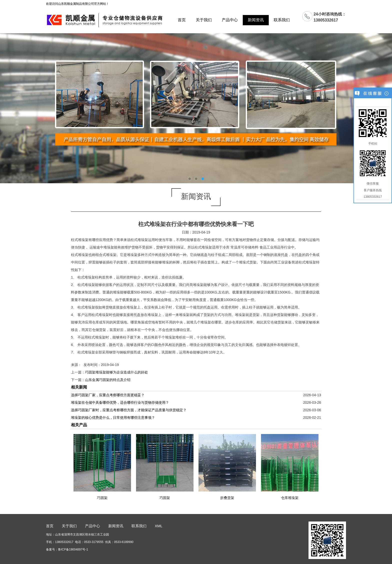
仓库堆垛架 (290, 498)
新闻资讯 (256, 20)
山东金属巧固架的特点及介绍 (108, 380)
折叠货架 (227, 498)
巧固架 (102, 498)
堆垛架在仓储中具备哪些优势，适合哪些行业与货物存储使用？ (120, 402)
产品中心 (230, 20)
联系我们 (282, 20)
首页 (182, 20)
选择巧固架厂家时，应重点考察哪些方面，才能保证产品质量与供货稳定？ (129, 410)
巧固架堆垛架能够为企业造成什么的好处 (116, 372)
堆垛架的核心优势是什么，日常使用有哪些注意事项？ (113, 417)
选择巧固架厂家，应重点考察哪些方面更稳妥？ (108, 395)
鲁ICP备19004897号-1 (73, 549)
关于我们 (204, 20)
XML (159, 526)
